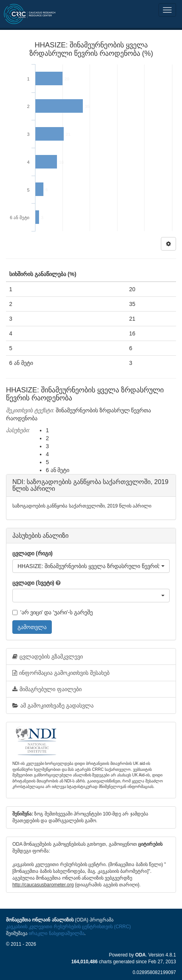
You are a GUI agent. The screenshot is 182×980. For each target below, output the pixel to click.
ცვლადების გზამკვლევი (48, 657)
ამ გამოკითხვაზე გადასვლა (53, 706)
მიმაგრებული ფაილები (47, 689)
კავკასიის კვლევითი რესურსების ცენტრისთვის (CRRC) (68, 927)
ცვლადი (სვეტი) (33, 583)
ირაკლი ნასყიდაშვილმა (56, 933)
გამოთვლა (32, 627)
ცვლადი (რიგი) (32, 553)
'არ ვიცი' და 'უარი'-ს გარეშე (53, 612)
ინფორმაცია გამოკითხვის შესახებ (61, 673)
